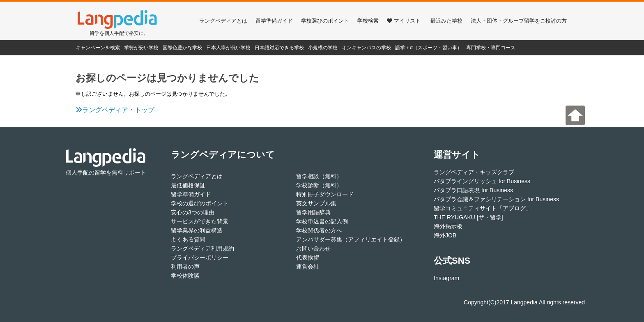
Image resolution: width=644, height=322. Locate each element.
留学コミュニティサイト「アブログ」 (483, 208)
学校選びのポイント (325, 21)
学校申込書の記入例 (322, 221)
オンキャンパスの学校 (366, 48)
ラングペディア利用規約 (202, 248)
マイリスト (404, 21)
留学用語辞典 (313, 212)
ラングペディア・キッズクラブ (474, 172)
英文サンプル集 (316, 203)
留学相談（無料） (319, 176)
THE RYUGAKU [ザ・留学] (468, 217)
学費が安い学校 (141, 48)
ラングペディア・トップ (115, 110)
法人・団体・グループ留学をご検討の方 (519, 21)
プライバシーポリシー (200, 258)
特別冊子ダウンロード (325, 194)
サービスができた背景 (200, 221)
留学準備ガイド (274, 21)
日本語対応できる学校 (279, 48)
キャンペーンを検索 (98, 48)
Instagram (446, 278)
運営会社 (308, 267)
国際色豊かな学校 (182, 48)
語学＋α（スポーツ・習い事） (429, 48)
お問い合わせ (313, 248)
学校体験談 (185, 276)
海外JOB (445, 235)
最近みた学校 (446, 21)
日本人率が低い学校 (228, 48)
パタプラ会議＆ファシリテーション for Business (496, 199)
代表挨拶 (308, 258)
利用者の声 (185, 267)
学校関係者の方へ (319, 230)
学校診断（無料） (319, 185)
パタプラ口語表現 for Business (473, 190)
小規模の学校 (323, 48)
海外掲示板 (448, 226)
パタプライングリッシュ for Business (482, 181)
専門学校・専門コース (491, 48)
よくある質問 (188, 239)
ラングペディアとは (223, 21)
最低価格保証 (188, 185)
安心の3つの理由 (193, 212)
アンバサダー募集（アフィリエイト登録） (351, 239)
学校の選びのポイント (200, 203)
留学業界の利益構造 (197, 230)
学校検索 (368, 21)
